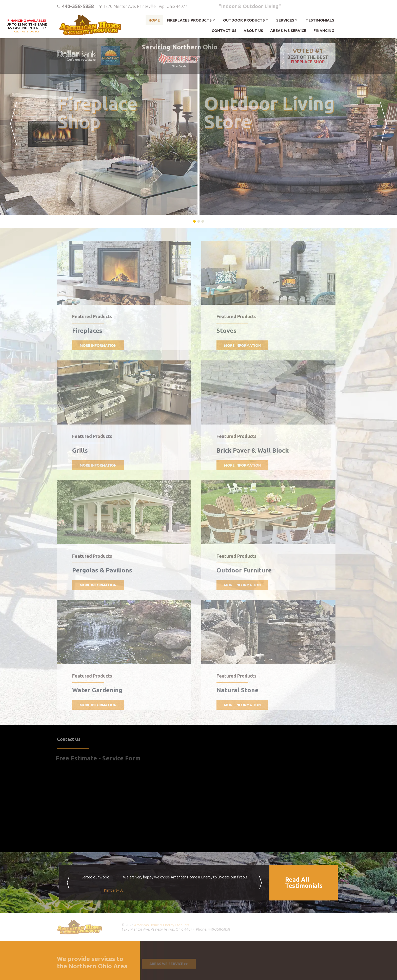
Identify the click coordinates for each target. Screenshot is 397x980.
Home (154, 20)
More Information (95, 345)
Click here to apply (27, 26)
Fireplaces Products (189, 20)
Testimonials (320, 20)
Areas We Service (288, 31)
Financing (324, 31)
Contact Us (224, 31)
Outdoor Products (244, 20)
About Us (253, 31)
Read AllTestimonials (304, 883)
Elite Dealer (177, 60)
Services (285, 20)
